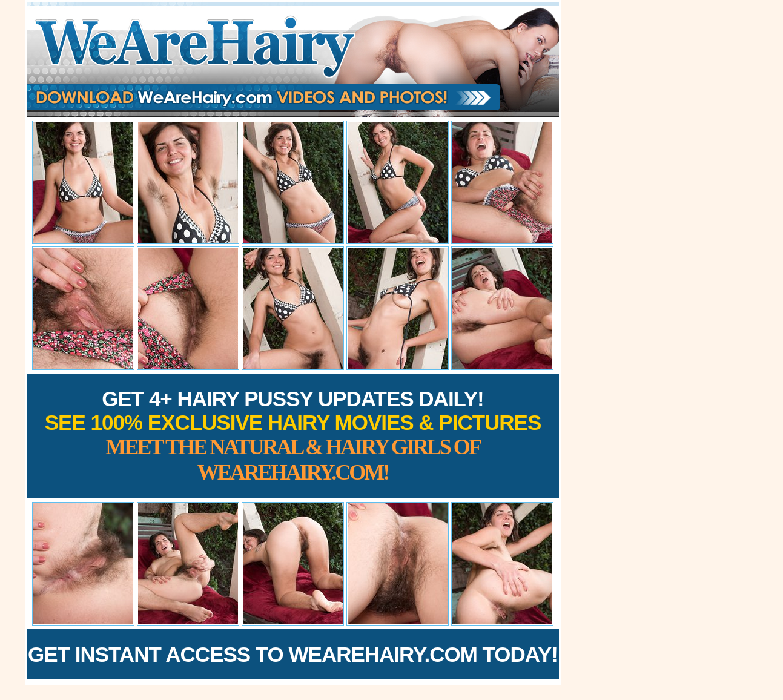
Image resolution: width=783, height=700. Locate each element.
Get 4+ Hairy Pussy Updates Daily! (293, 436)
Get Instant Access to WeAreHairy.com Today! (293, 654)
